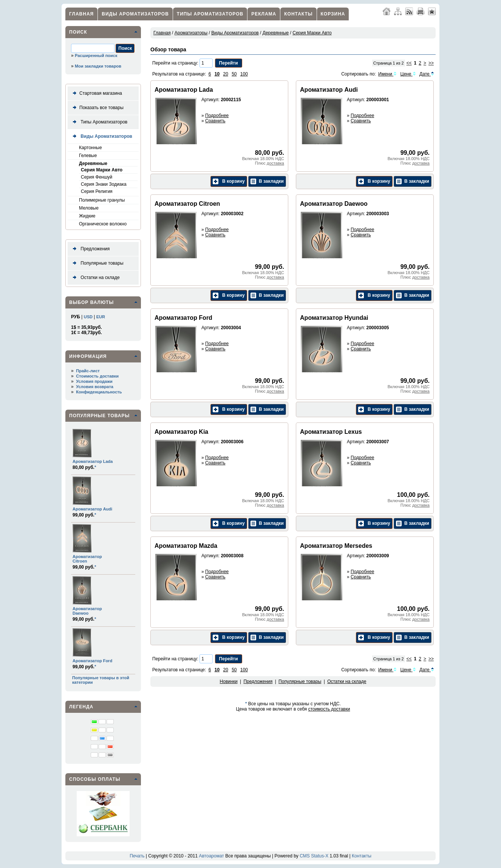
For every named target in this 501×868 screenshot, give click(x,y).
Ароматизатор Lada (93, 461)
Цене (408, 74)
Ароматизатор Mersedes (336, 546)
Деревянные (93, 163)
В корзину (229, 181)
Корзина (333, 14)
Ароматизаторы (191, 33)
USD (88, 317)
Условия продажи (94, 381)
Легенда (81, 707)
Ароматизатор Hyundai (334, 318)
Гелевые (88, 156)
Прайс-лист (88, 371)
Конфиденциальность (99, 392)
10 (217, 74)
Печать (137, 856)
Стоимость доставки (97, 376)
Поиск (78, 32)
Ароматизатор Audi (92, 509)
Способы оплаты (95, 779)
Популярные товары (97, 263)
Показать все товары (97, 108)
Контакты (298, 14)
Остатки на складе (95, 278)
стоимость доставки (329, 709)
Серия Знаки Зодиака (104, 184)
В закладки (267, 181)
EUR (101, 317)
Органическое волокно (103, 224)
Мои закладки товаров (98, 66)
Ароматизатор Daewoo (87, 611)
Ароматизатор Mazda (186, 546)
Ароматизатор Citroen (187, 204)
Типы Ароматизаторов (210, 14)
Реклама (264, 14)
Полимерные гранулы (102, 200)
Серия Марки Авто (102, 170)
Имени (387, 74)
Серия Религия (97, 191)
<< (409, 63)
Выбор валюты (91, 302)
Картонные (90, 148)
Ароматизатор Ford (92, 661)
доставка (275, 163)
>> (431, 63)
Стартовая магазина (96, 93)
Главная (81, 14)
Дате (427, 74)
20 (225, 74)
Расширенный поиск (96, 56)
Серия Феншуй (97, 177)
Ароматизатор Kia (181, 432)
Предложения (90, 249)
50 (234, 74)
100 (244, 74)
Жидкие (87, 216)
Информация (88, 356)
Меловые (89, 208)
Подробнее (217, 116)
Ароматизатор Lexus (331, 432)
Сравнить (215, 121)
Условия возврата (95, 387)
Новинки (229, 681)
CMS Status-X (314, 856)
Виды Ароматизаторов (135, 14)
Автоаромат (211, 856)
